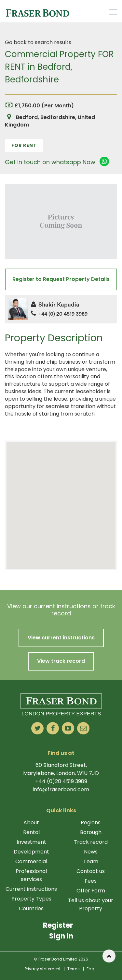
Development (31, 852)
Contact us (91, 871)
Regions (91, 823)
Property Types (31, 899)
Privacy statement (43, 969)
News (91, 852)
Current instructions (31, 889)
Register (58, 925)
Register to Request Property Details (61, 279)
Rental (31, 832)
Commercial (31, 861)
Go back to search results (38, 42)
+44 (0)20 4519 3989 (61, 781)
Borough (91, 832)
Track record (91, 842)
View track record (61, 661)
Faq (90, 969)
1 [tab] (61, 178)
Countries (31, 908)
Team (91, 861)
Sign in (61, 936)
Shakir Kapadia (55, 305)
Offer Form (91, 891)
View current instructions (61, 638)
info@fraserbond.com (61, 789)
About (31, 823)
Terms (74, 969)
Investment (31, 842)
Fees (91, 881)
